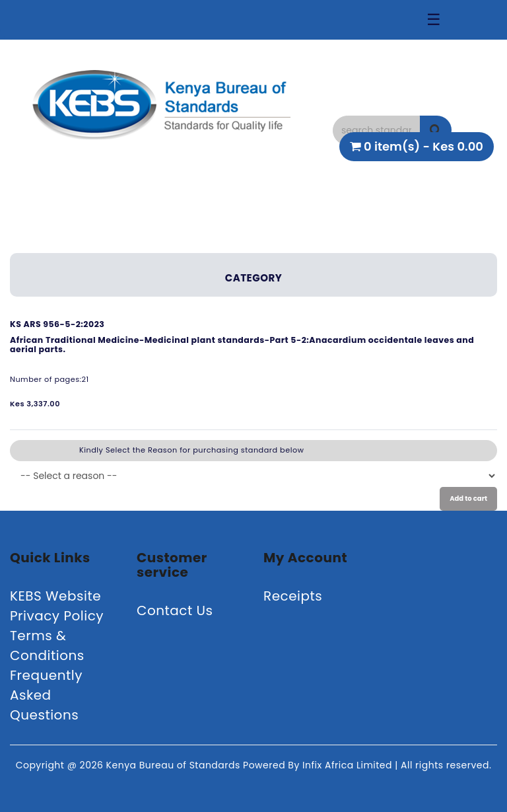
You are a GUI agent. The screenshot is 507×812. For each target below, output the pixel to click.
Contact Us (175, 610)
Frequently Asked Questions (46, 695)
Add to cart (468, 498)
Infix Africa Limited (349, 765)
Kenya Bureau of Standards (175, 765)
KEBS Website (55, 596)
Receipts (293, 596)
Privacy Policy (57, 616)
